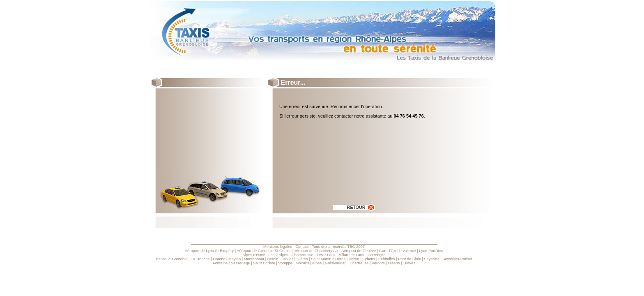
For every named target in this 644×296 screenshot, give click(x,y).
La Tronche (200, 259)
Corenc (219, 259)
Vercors (378, 263)
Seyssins (431, 259)
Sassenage (240, 263)
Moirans (302, 263)
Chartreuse (359, 263)
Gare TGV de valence (398, 251)
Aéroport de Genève (359, 251)
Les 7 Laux (326, 255)
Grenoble (179, 259)
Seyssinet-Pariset (457, 259)
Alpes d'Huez (254, 255)
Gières (302, 259)
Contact (302, 247)
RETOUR (361, 207)
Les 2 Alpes (278, 255)
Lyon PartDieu (431, 251)
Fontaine (220, 263)
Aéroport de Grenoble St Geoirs (263, 251)
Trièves (409, 263)
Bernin (273, 259)
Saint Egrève (264, 263)
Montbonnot (254, 259)
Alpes (317, 263)
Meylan (235, 259)
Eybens (369, 259)
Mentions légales (278, 247)
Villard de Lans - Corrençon (362, 255)
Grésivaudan (336, 263)
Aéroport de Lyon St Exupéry (209, 251)
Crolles (287, 259)
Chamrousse (302, 255)
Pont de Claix (409, 259)
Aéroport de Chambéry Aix (316, 251)
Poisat (354, 259)
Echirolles (386, 259)
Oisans (394, 263)
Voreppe (285, 263)
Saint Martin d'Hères (328, 259)
